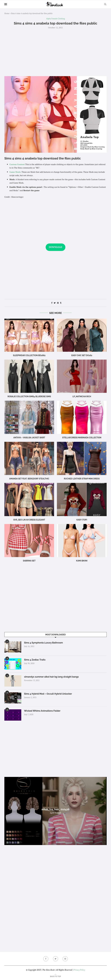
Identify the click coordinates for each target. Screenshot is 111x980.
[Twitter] (55, 959)
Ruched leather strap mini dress (82, 479)
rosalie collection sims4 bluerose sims (29, 396)
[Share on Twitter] (55, 303)
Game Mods (15, 172)
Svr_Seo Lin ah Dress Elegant (29, 520)
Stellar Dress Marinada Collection (82, 438)
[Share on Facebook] (52, 303)
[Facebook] (46, 959)
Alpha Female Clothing (56, 19)
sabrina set (29, 561)
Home (7, 13)
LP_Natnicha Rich (82, 396)
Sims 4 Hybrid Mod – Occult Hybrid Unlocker (48, 694)
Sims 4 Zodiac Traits (35, 660)
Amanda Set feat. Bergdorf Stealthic (29, 479)
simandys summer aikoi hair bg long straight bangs (51, 677)
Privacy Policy (79, 970)
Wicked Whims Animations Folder (42, 711)
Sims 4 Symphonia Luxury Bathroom (43, 643)
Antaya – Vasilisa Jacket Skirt (29, 438)
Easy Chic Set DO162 (82, 355)
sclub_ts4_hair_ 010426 (55, 809)
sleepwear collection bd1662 (29, 355)
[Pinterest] (65, 959)
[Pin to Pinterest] (58, 303)
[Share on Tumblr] (61, 303)
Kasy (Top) (82, 520)
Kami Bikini (82, 561)
